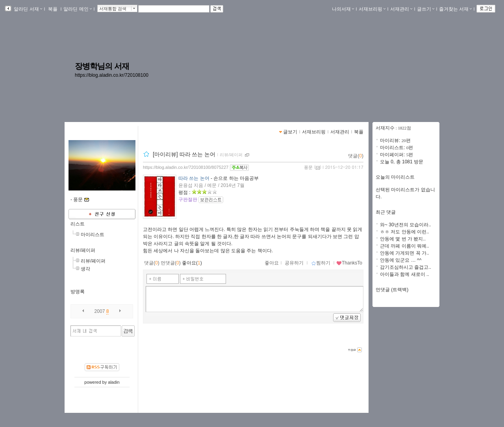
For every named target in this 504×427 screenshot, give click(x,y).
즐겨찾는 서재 (455, 9)
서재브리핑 (372, 9)
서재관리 (401, 9)
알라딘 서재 (27, 9)
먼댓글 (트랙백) (392, 290)
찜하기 (321, 263)
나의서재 (343, 9)
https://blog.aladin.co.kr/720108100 (112, 75)
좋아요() (192, 263)
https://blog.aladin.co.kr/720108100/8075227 (186, 167)
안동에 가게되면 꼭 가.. (405, 253)
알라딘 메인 (77, 9)
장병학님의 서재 (102, 66)
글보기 (290, 132)
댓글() (356, 156)
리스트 (78, 224)
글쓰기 (426, 9)
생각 (85, 269)
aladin (114, 382)
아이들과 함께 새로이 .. (405, 274)
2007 (100, 311)
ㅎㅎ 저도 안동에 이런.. (405, 232)
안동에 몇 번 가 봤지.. (403, 239)
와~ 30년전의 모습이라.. (406, 225)
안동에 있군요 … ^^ (401, 260)
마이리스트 (93, 235)
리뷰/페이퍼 (83, 250)
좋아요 (272, 263)
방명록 (78, 292)
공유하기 (294, 263)
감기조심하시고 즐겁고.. (406, 267)
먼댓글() (171, 263)
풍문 (308, 167)
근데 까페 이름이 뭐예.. (405, 246)
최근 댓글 (386, 212)
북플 (53, 9)
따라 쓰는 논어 (194, 178)
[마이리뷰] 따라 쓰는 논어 (184, 154)
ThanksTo (349, 263)
